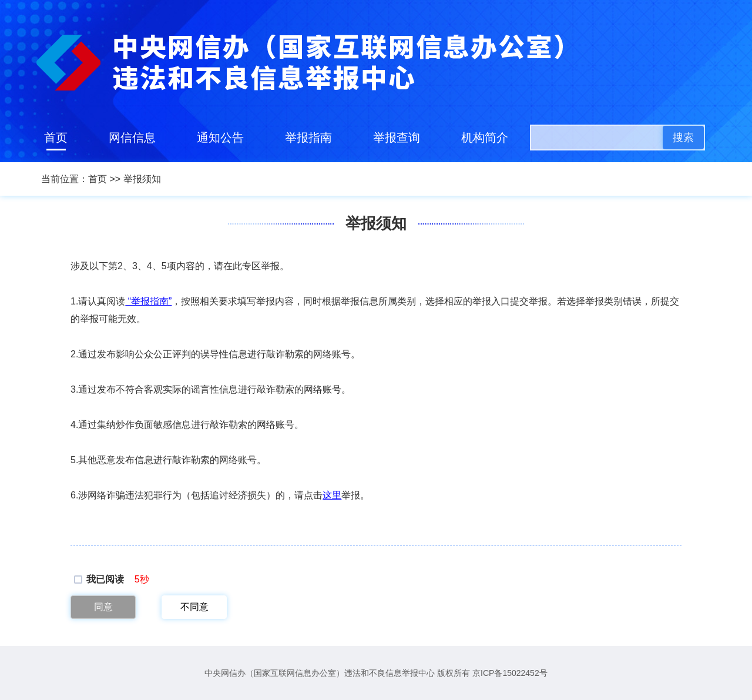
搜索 (683, 138)
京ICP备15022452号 (510, 673)
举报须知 (142, 179)
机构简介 (485, 138)
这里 (332, 495)
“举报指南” (148, 301)
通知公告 (220, 138)
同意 (103, 607)
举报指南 (308, 138)
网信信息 (132, 138)
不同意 (194, 607)
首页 (56, 138)
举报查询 (397, 138)
